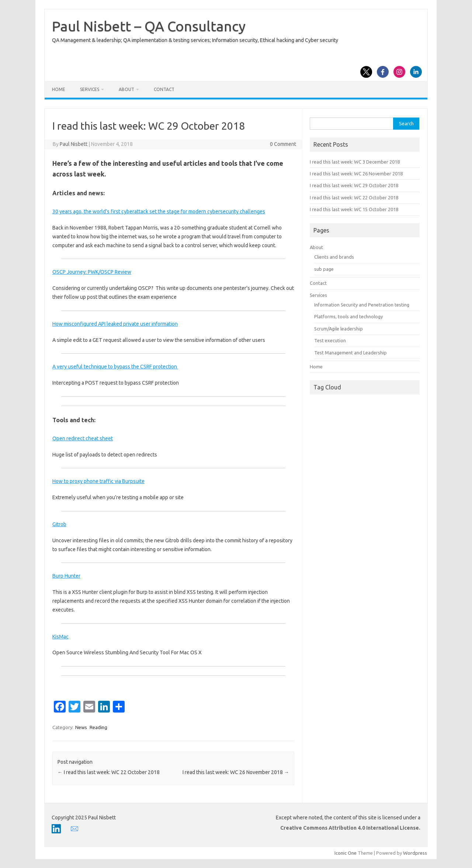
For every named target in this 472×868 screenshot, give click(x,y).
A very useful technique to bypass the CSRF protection (115, 367)
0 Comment (283, 144)
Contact (164, 89)
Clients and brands (334, 257)
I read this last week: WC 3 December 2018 (355, 162)
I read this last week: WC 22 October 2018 (109, 772)
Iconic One (346, 853)
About (126, 89)
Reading (98, 727)
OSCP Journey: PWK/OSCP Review (92, 272)
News (81, 727)
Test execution (330, 340)
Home (59, 89)
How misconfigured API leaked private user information (115, 324)
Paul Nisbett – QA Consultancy (149, 26)
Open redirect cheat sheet (83, 438)
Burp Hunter (66, 576)
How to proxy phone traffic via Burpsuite (98, 481)
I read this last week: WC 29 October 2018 (354, 185)
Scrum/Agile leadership (339, 329)
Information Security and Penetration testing (362, 305)
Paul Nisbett (74, 144)
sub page (324, 269)
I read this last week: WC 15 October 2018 (354, 209)
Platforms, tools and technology (348, 316)
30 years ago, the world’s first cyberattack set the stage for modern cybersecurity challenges (159, 211)
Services (90, 89)
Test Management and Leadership (350, 353)
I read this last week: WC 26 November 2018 (236, 772)
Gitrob (59, 524)
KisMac (60, 637)
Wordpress (415, 853)
